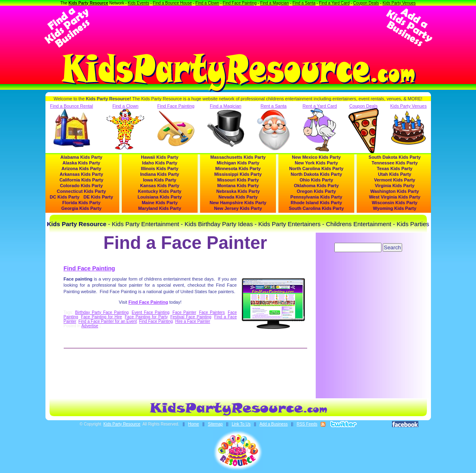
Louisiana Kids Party (160, 197)
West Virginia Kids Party (395, 197)
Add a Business (274, 424)
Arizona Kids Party (82, 168)
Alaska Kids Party (81, 163)
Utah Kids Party (395, 174)
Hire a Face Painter (193, 321)
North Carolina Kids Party (317, 168)
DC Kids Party (65, 197)
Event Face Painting (151, 312)
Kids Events (139, 3)
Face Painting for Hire (102, 317)
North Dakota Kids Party (316, 174)
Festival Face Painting (191, 317)
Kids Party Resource (88, 3)
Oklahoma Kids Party (316, 186)
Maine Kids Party (160, 203)
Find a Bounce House (172, 3)
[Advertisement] (238, 28)
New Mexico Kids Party (316, 157)
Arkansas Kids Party (81, 174)
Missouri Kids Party (238, 180)
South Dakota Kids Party (394, 157)
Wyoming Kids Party (395, 208)
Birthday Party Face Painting (102, 312)
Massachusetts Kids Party (238, 157)
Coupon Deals (366, 3)
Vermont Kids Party (395, 180)
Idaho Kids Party (160, 163)
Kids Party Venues (399, 3)
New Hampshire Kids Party (238, 203)
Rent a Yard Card (320, 127)
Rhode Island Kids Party (316, 203)
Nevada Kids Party (238, 197)
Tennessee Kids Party (395, 163)
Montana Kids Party (238, 186)
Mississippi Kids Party (238, 174)
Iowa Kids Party (160, 180)
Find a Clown (207, 3)
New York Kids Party (316, 163)
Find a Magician (275, 3)
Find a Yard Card (334, 3)
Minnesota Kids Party (238, 168)
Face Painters (212, 312)
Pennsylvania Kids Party (317, 197)
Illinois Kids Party (159, 168)
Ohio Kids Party (316, 180)
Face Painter (184, 312)
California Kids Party (81, 180)
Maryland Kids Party (160, 208)
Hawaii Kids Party (159, 157)
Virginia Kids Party (395, 186)
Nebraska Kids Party (238, 191)
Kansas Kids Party (160, 186)
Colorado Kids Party (82, 186)
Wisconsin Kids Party (394, 203)
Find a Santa (304, 3)
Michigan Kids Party (238, 163)
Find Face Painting (240, 3)
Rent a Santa (274, 127)
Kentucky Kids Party (160, 191)
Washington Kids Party (395, 191)
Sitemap (215, 424)
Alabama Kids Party (81, 157)
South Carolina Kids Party (317, 208)
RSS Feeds (307, 424)
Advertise (90, 326)
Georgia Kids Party (81, 208)
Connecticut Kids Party (81, 191)
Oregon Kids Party (316, 191)
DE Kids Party (98, 197)
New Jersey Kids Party (238, 208)
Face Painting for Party (146, 317)
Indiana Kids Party (160, 174)
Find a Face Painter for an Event (108, 321)
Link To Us (241, 424)
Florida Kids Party (81, 203)
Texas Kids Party (395, 168)
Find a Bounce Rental (71, 125)
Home (194, 424)
